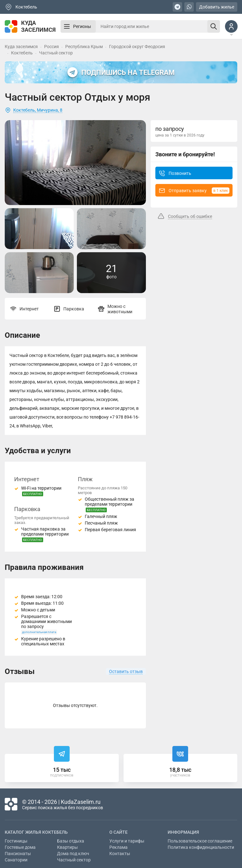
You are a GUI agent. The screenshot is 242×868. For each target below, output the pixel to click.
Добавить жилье (217, 7)
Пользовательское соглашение (200, 841)
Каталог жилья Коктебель (36, 832)
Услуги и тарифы (127, 841)
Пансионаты (18, 854)
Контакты (120, 854)
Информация (183, 832)
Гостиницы (16, 841)
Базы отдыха (71, 841)
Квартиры (67, 847)
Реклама (118, 847)
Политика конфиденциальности (201, 847)
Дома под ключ (73, 854)
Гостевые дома (20, 847)
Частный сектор (74, 860)
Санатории (16, 860)
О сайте (118, 832)
